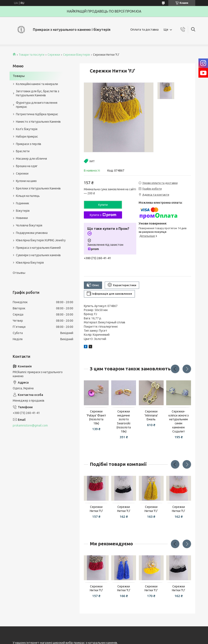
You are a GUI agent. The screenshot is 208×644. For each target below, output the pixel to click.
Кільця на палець (28, 196)
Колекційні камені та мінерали (37, 84)
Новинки (22, 218)
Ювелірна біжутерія (30, 263)
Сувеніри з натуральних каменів (38, 255)
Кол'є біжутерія (27, 129)
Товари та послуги (32, 55)
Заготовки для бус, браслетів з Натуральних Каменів (38, 93)
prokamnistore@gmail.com (30, 425)
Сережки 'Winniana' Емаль (151, 415)
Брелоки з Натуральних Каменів (38, 188)
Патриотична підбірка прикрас (37, 114)
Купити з (103, 215)
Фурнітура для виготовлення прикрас (37, 105)
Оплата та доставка (144, 30)
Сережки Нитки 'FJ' (96, 509)
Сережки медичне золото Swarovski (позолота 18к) (124, 421)
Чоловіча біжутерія (29, 225)
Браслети (23, 151)
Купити (103, 205)
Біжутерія (23, 211)
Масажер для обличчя (31, 159)
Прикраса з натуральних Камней (38, 248)
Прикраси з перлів (29, 144)
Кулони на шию (26, 181)
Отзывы (19, 273)
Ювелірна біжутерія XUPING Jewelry (41, 240)
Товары (19, 76)
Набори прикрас (27, 136)
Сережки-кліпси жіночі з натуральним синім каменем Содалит (179, 421)
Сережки (54, 55)
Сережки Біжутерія (76, 55)
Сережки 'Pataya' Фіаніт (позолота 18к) (96, 417)
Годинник (22, 203)
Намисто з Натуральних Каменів (38, 122)
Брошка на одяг (27, 166)
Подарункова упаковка (32, 233)
